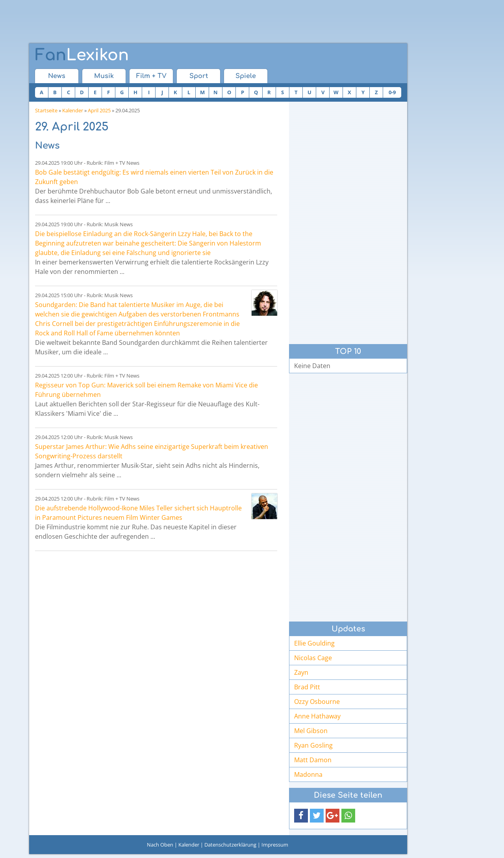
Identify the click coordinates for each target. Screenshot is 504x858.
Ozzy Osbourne (317, 702)
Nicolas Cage (313, 658)
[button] (301, 816)
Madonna (308, 774)
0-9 (392, 92)
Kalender (73, 110)
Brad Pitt (307, 687)
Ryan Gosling (313, 745)
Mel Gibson (311, 731)
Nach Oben (160, 845)
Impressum (275, 845)
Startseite (46, 110)
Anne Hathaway (317, 716)
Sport (199, 76)
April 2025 (99, 110)
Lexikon (82, 55)
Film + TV (151, 76)
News (57, 76)
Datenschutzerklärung (230, 845)
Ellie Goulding (314, 643)
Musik (104, 76)
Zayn (301, 672)
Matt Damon (313, 760)
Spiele (246, 76)
